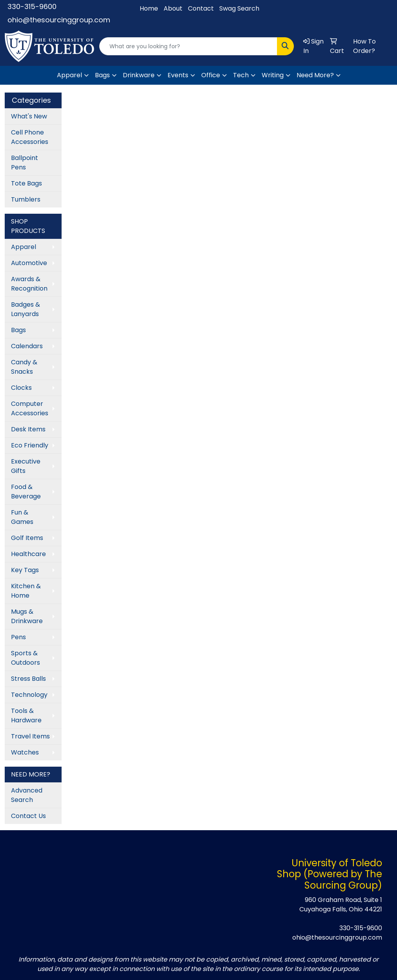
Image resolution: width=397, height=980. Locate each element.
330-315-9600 (32, 6)
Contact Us (28, 816)
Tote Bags (26, 183)
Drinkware (139, 75)
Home (149, 8)
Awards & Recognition (29, 284)
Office (211, 75)
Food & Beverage (26, 492)
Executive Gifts (26, 466)
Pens (18, 637)
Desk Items (28, 429)
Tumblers (26, 199)
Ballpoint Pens (25, 163)
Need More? (315, 75)
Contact (201, 8)
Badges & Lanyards (25, 309)
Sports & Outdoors (25, 658)
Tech (241, 75)
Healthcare (28, 554)
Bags (102, 75)
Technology (29, 695)
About (173, 8)
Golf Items (27, 538)
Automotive (29, 263)
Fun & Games (22, 517)
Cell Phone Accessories (30, 137)
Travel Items (30, 736)
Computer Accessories (30, 408)
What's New (29, 116)
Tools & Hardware (26, 715)
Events (178, 75)
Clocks (21, 388)
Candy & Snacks (24, 367)
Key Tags (25, 570)
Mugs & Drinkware (27, 616)
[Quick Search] (188, 46)
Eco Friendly (30, 445)
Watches (25, 752)
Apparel (69, 75)
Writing (273, 75)
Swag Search (239, 8)
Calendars (27, 346)
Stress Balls (28, 679)
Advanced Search (27, 795)
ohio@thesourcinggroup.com (59, 20)
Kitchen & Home (26, 591)
